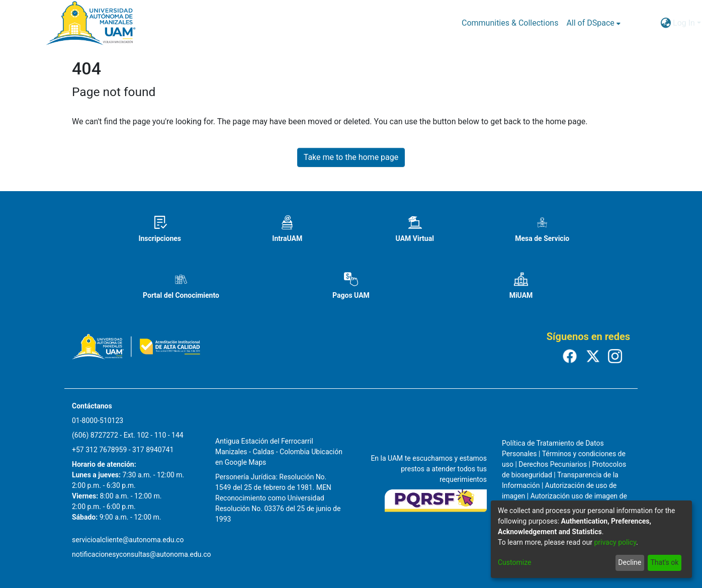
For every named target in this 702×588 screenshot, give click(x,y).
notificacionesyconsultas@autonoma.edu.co (142, 554)
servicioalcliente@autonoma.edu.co (128, 540)
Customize (514, 562)
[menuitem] (593, 23)
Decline (630, 562)
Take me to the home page (351, 157)
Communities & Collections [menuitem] (510, 23)
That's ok (664, 562)
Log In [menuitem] (684, 23)
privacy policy (615, 542)
